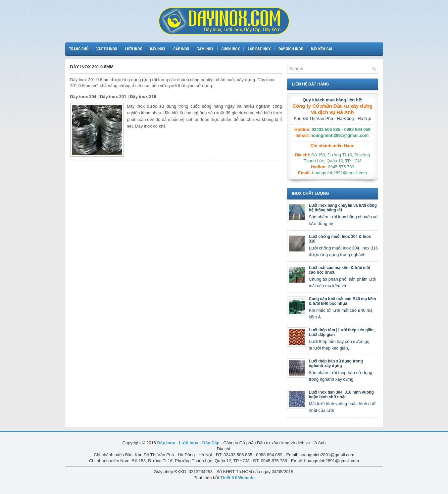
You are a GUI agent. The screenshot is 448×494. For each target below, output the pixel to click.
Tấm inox (205, 49)
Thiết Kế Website (237, 478)
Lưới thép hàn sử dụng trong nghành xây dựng (336, 363)
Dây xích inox (291, 49)
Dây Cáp (211, 443)
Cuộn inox (231, 49)
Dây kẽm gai (322, 49)
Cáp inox (181, 49)
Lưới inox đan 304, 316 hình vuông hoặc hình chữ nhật (341, 395)
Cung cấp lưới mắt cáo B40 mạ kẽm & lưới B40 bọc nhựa (343, 301)
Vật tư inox (107, 49)
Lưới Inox (189, 443)
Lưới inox (134, 49)
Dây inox (158, 49)
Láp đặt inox (259, 49)
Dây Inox (166, 443)
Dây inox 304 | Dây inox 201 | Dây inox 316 (113, 97)
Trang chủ (79, 49)
